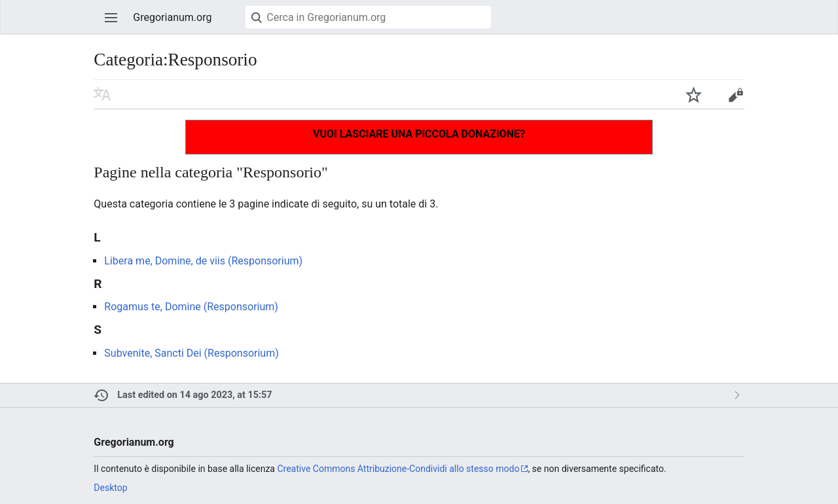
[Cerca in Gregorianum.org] (368, 17)
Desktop (110, 488)
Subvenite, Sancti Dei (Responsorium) (191, 353)
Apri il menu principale (111, 18)
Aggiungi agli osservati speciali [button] (693, 94)
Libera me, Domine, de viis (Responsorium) (203, 261)
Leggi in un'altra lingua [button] (102, 94)
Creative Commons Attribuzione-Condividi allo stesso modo (398, 469)
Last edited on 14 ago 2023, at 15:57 (194, 395)
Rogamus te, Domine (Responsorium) (191, 307)
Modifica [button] (735, 94)
